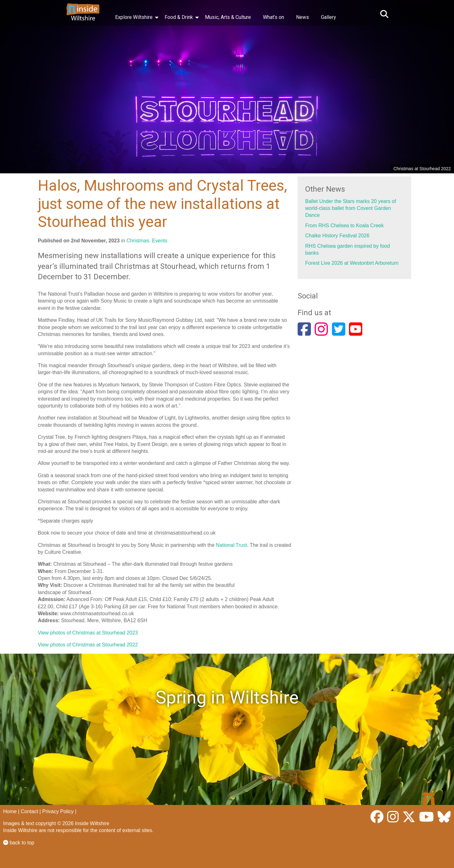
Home (10, 811)
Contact (29, 811)
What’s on (274, 17)
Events (160, 241)
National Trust (232, 545)
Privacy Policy (58, 811)
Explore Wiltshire (134, 17)
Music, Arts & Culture (228, 17)
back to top (19, 843)
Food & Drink (179, 17)
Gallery (329, 17)
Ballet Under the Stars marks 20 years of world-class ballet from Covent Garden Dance (351, 208)
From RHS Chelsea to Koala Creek (344, 226)
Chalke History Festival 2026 (337, 236)
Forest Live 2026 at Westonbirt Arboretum (352, 263)
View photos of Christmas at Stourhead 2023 (88, 633)
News (303, 17)
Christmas (138, 241)
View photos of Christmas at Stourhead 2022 (88, 645)
